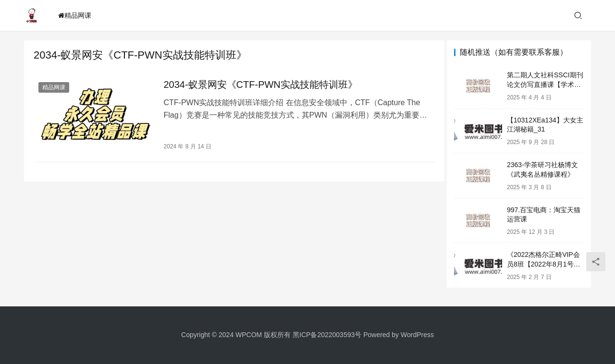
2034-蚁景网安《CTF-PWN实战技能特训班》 (258, 85)
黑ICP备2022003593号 (327, 335)
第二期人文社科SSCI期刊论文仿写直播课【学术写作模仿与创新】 (545, 84)
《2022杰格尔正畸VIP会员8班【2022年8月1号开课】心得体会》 (544, 264)
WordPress (417, 335)
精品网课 (75, 15)
